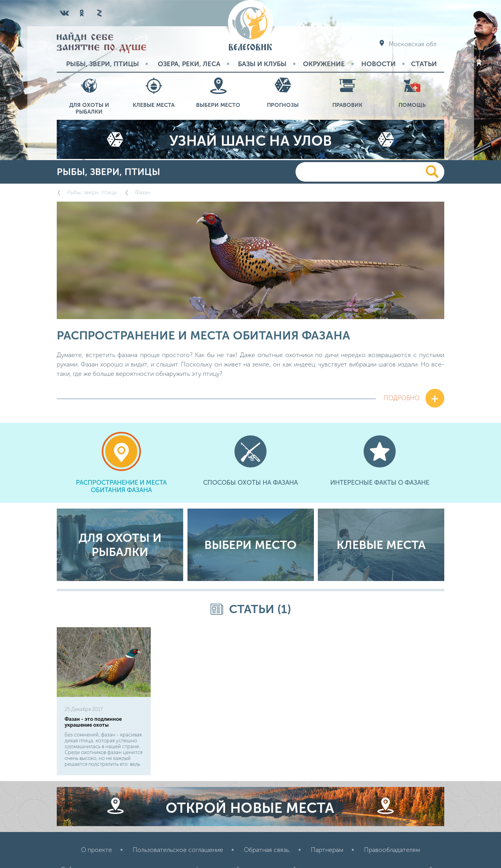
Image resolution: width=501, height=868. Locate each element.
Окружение (324, 64)
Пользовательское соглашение (178, 850)
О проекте (96, 850)
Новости (378, 64)
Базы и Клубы (262, 64)
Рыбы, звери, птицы (103, 64)
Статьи (424, 64)
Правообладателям (392, 850)
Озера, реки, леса (189, 64)
